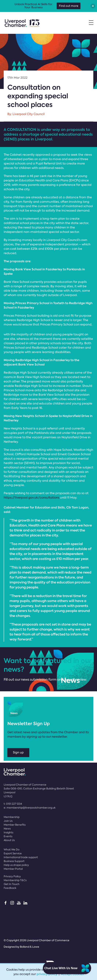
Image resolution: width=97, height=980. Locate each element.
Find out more (69, 6)
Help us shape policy (16, 865)
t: (13, 804)
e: (30, 808)
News (7, 829)
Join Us (8, 821)
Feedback (10, 888)
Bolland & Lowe (30, 947)
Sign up (18, 752)
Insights (8, 832)
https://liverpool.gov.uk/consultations (31, 498)
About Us (9, 840)
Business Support (14, 861)
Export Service (13, 853)
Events (8, 836)
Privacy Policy (12, 876)
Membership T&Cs (15, 880)
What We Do (12, 850)
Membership (12, 817)
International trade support (21, 857)
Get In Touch (12, 884)
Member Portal (13, 869)
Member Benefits (15, 825)
